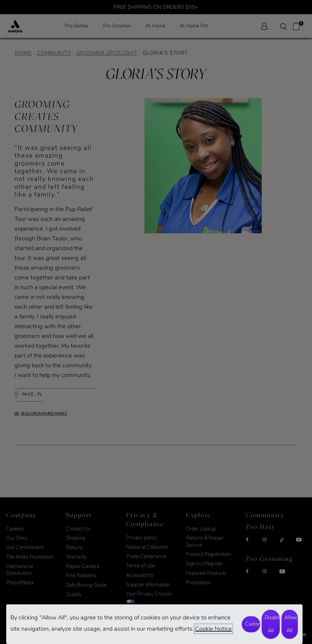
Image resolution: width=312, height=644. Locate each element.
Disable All (272, 624)
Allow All (291, 624)
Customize (253, 624)
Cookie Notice (213, 629)
